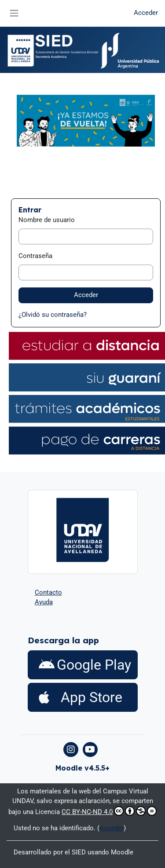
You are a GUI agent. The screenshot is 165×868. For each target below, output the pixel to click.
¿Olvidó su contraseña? (53, 315)
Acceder (146, 13)
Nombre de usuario (47, 220)
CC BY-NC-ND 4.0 (109, 811)
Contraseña (35, 256)
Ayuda (44, 602)
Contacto (48, 592)
